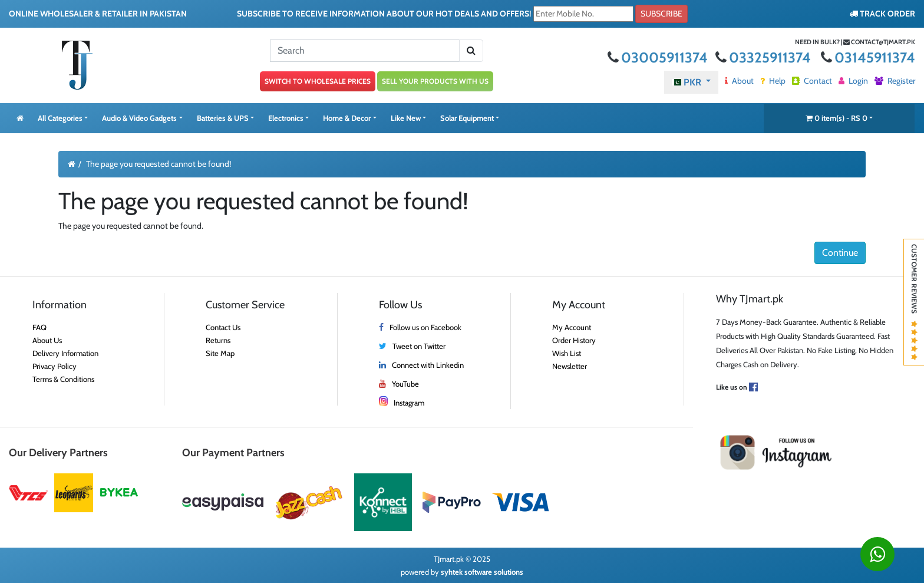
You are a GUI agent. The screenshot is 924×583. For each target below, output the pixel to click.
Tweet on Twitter (419, 346)
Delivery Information (65, 353)
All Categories (60, 118)
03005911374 (659, 57)
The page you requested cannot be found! (159, 164)
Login (853, 81)
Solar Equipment (467, 118)
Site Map (220, 353)
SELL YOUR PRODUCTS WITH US (435, 81)
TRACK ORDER (882, 14)
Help (773, 81)
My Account (572, 327)
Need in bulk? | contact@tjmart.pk (855, 42)
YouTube (405, 384)
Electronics (286, 118)
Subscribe (661, 14)
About (739, 81)
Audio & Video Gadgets (139, 118)
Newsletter (570, 366)
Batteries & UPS (223, 118)
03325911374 (765, 57)
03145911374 (868, 57)
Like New (406, 118)
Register (895, 81)
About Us (47, 340)
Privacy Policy (55, 366)
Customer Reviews (914, 302)
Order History (574, 340)
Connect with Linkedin (428, 365)
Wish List (567, 353)
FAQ (39, 327)
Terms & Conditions (63, 379)
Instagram (409, 403)
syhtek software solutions (482, 572)
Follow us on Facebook (425, 327)
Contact (812, 81)
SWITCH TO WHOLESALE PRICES (318, 81)
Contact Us (223, 327)
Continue (840, 253)
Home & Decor (347, 118)
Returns (218, 340)
